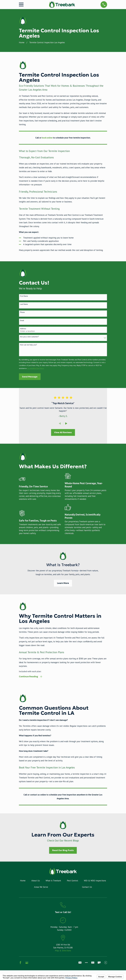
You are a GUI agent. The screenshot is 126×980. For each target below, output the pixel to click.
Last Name (24, 304)
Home (23, 881)
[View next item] (66, 423)
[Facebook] (20, 963)
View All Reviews (63, 432)
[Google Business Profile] (27, 963)
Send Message (30, 377)
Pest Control (72, 881)
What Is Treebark (53, 881)
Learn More (63, 583)
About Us (36, 881)
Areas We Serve (41, 887)
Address (23, 329)
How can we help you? (28, 345)
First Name (24, 296)
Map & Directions (63, 951)
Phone (22, 312)
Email (22, 321)
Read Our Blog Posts (63, 851)
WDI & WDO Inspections (95, 881)
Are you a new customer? (29, 337)
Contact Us (87, 887)
